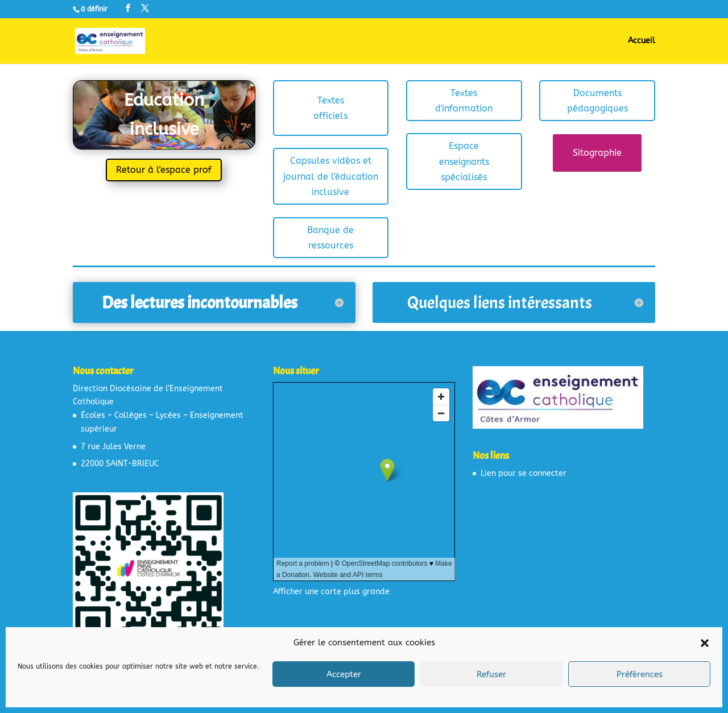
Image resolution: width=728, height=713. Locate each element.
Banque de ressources (330, 238)
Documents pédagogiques (597, 101)
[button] (705, 643)
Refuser (491, 674)
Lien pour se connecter (524, 473)
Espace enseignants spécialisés (464, 161)
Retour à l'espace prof (164, 170)
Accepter (344, 674)
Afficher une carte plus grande (331, 592)
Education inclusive (164, 115)
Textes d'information (464, 101)
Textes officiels (330, 108)
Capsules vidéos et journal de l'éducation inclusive (331, 176)
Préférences (640, 674)
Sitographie (597, 153)
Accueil (642, 41)
